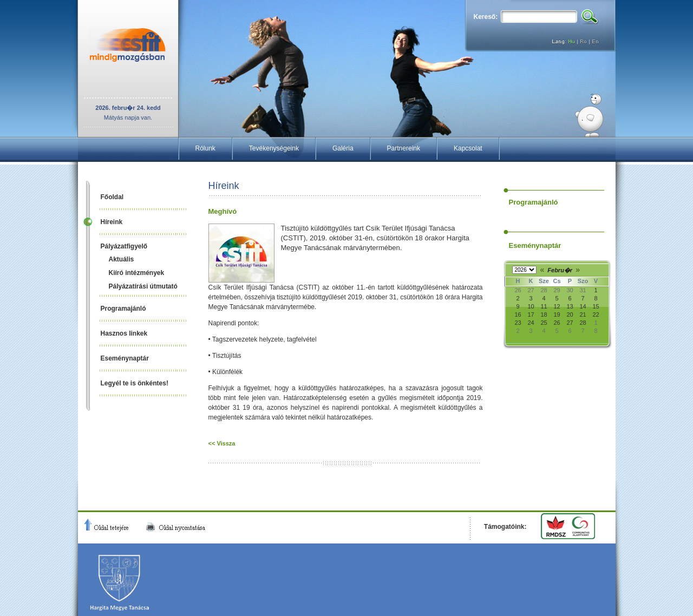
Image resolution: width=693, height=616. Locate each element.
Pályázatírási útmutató (143, 286)
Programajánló (123, 309)
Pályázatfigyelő (124, 246)
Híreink (112, 222)
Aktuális (122, 259)
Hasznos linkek (124, 333)
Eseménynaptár (125, 358)
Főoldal (112, 197)
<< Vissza (222, 443)
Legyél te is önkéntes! (135, 383)
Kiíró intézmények (137, 273)
